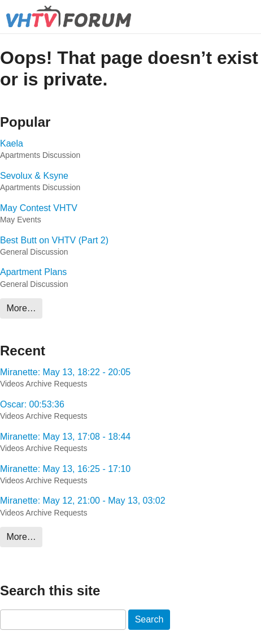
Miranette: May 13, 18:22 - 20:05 (65, 372)
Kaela (12, 143)
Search (149, 619)
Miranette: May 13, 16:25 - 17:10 (65, 469)
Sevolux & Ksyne (34, 176)
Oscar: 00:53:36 (32, 404)
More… (21, 308)
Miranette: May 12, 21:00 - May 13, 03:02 (83, 501)
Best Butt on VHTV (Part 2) (54, 240)
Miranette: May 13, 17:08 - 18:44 (65, 437)
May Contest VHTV (39, 208)
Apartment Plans (33, 272)
